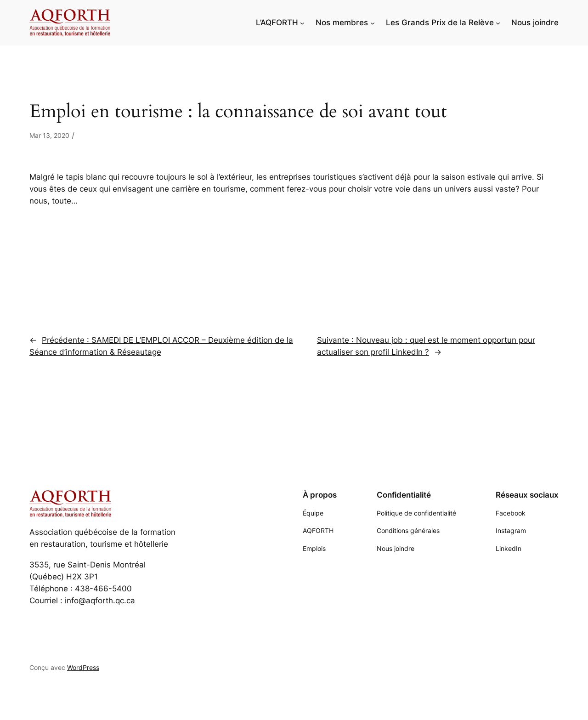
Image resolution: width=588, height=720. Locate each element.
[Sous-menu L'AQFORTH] (302, 23)
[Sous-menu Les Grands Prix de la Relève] (498, 23)
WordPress (83, 667)
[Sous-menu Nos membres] (373, 23)
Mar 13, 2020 (49, 135)
